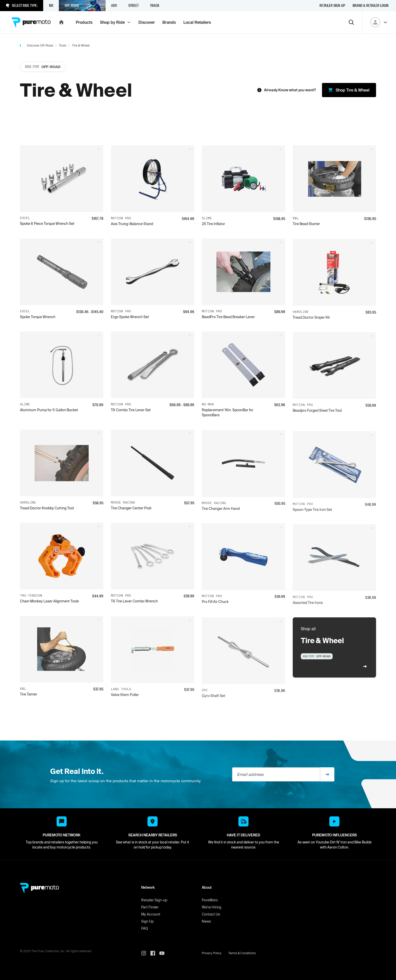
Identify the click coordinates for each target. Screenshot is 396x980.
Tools (63, 45)
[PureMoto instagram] (146, 953)
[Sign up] (327, 774)
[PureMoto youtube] (164, 953)
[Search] (351, 22)
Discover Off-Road (40, 45)
